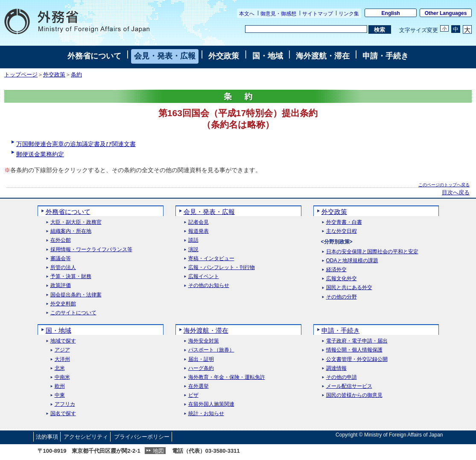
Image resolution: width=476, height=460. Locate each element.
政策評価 (61, 286)
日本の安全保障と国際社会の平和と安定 (372, 252)
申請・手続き (385, 56)
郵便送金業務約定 (40, 154)
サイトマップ (318, 14)
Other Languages (446, 13)
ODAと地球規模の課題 (352, 261)
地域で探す (63, 341)
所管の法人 (63, 268)
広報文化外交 (342, 279)
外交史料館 (63, 304)
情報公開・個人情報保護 (354, 350)
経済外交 (336, 270)
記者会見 (199, 222)
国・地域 (268, 56)
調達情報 (336, 368)
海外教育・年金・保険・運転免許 (227, 377)
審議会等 (61, 259)
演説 (193, 250)
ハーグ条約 (201, 368)
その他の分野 (342, 297)
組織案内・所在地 (71, 231)
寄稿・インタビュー (211, 259)
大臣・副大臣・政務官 (76, 222)
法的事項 (47, 437)
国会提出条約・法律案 (76, 295)
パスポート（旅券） (211, 350)
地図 (158, 451)
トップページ (21, 75)
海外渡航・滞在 (323, 56)
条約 (76, 75)
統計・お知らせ (206, 414)
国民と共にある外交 (349, 288)
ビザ (193, 395)
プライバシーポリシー (142, 437)
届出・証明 (201, 359)
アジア (62, 350)
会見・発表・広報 (165, 56)
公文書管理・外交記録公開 (357, 359)
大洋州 (62, 359)
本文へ (247, 14)
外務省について (94, 56)
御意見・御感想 (278, 14)
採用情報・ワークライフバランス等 (91, 250)
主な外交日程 (342, 231)
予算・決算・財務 (71, 277)
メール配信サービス (349, 386)
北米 (60, 368)
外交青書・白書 (344, 222)
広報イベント (204, 277)
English (391, 13)
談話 (193, 240)
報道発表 (199, 231)
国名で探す (63, 414)
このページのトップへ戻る (444, 185)
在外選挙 (199, 386)
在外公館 (61, 240)
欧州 (60, 386)
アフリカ (65, 404)
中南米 (62, 377)
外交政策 (224, 56)
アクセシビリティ (86, 437)
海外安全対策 (204, 341)
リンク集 (349, 14)
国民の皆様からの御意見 (354, 395)
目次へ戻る (456, 193)
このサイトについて (73, 313)
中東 (60, 395)
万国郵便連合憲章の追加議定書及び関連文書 (76, 144)
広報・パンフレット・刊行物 (222, 268)
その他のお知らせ (209, 286)
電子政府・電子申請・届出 (357, 341)
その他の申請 (342, 377)
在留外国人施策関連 (211, 404)
